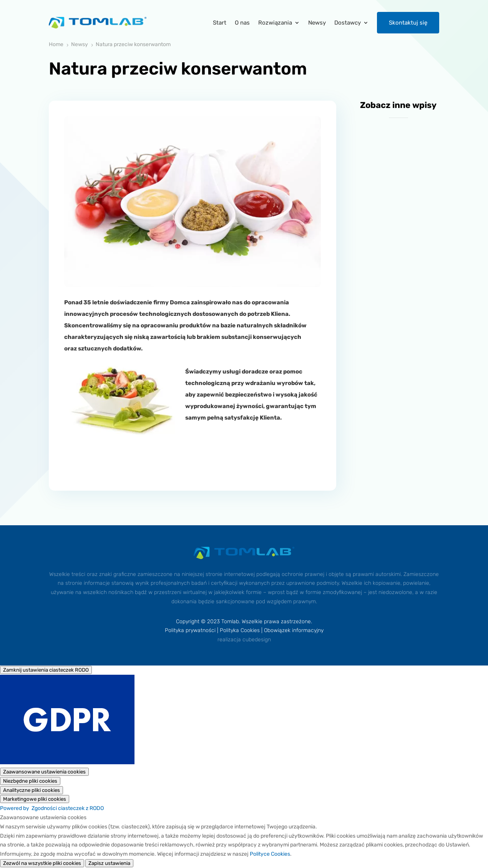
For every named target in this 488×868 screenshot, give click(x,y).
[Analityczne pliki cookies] (32, 790)
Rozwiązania (275, 23)
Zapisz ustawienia (109, 863)
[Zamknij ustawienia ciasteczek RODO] (46, 670)
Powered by (52, 808)
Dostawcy (348, 23)
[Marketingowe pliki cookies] (35, 799)
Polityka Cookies (240, 630)
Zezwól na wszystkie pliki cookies (42, 863)
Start (220, 23)
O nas (242, 23)
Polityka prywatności (190, 630)
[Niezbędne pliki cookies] (30, 781)
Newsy (317, 23)
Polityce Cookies (270, 854)
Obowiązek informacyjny (294, 630)
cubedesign (257, 640)
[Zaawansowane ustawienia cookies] (44, 772)
